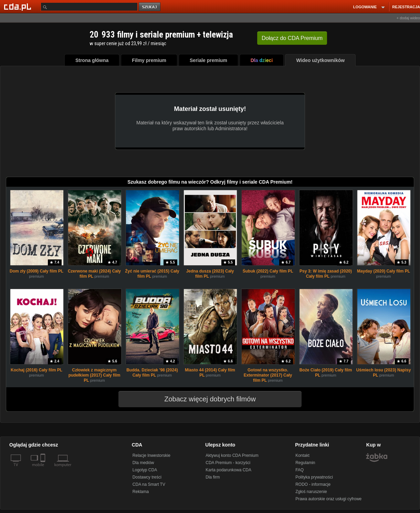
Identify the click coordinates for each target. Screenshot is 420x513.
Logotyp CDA (145, 470)
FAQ (300, 470)
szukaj (150, 7)
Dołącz (292, 38)
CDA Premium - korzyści (228, 463)
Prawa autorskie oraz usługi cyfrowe (328, 499)
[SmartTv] (44, 469)
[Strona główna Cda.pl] (19, 7)
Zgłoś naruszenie (311, 492)
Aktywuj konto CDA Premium (232, 455)
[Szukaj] (89, 7)
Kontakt (302, 455)
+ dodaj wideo (408, 18)
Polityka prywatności (314, 477)
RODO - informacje (313, 484)
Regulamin (305, 463)
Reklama (141, 492)
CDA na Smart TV (149, 484)
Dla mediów (143, 463)
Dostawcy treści (147, 477)
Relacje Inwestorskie (151, 455)
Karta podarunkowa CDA (228, 470)
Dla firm (213, 477)
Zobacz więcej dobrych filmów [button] (206, 399)
